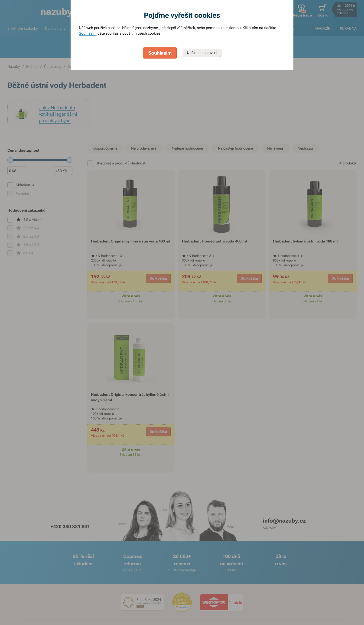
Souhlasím (88, 33)
